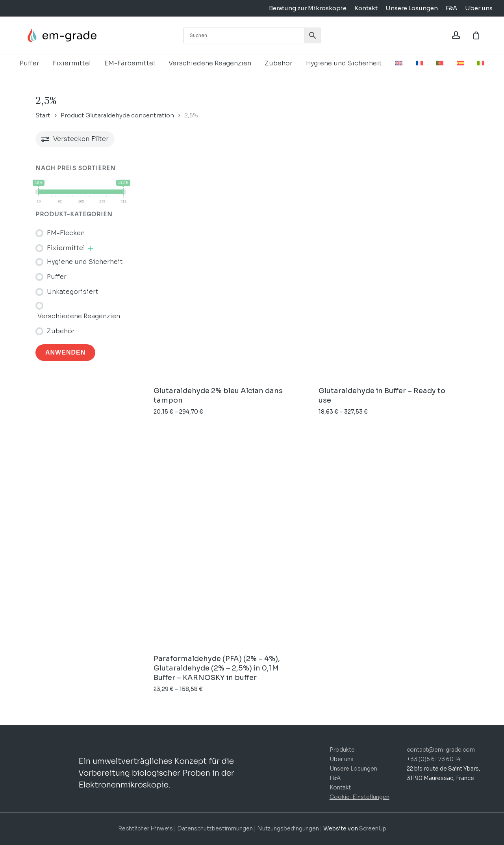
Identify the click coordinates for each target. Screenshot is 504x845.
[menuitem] (399, 63)
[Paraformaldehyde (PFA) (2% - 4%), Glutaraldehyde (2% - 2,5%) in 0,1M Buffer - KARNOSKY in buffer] (223, 538)
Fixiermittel (66, 248)
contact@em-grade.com (441, 750)
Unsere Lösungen (353, 769)
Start (43, 115)
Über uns (342, 759)
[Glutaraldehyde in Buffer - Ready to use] (388, 270)
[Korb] (476, 35)
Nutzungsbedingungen (289, 828)
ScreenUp (373, 828)
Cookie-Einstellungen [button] (359, 797)
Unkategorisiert (73, 292)
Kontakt (340, 787)
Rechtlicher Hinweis (145, 828)
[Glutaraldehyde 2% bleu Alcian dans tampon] (223, 270)
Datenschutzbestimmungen (215, 828)
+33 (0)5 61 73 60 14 (434, 759)
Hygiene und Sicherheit (85, 262)
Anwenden (65, 352)
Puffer (57, 277)
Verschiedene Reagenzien (79, 316)
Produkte (342, 750)
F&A (335, 778)
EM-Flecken (66, 233)
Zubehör (61, 331)
